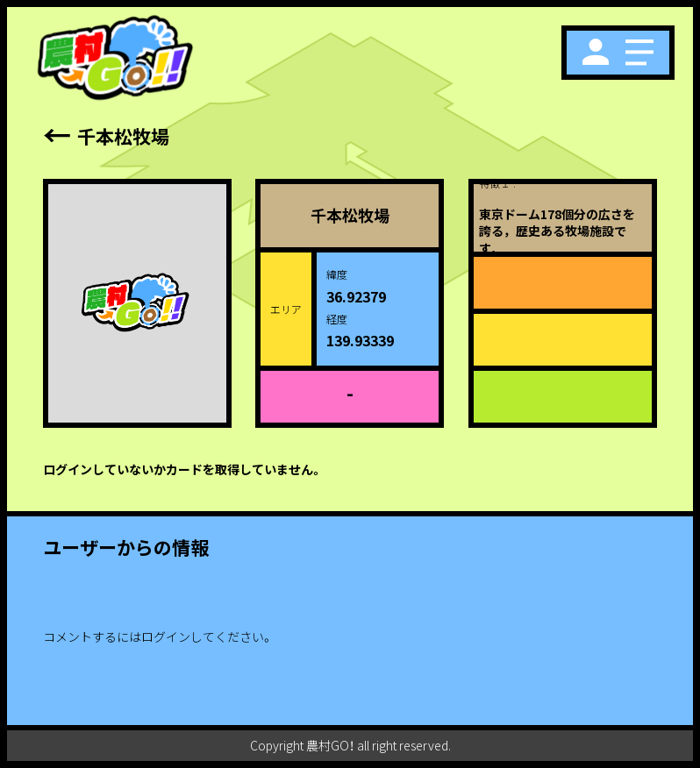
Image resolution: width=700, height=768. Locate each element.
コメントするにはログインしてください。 (158, 636)
